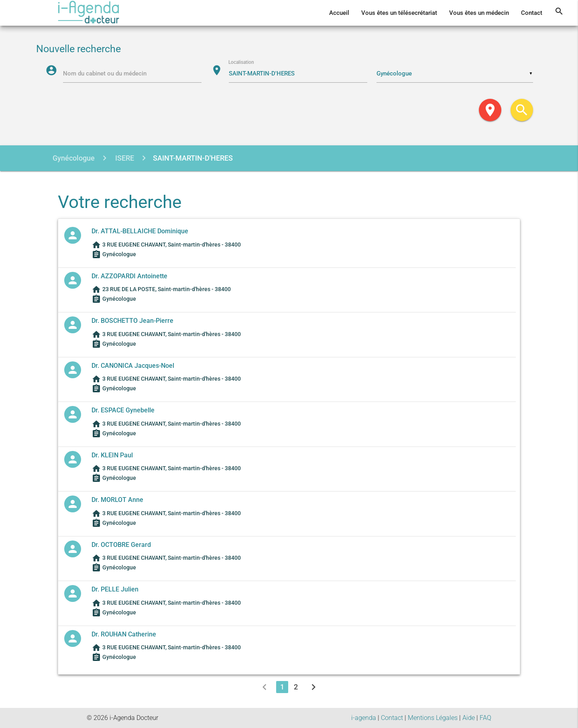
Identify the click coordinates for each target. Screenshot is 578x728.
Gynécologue (74, 158)
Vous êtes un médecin (479, 13)
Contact (532, 13)
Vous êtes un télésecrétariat (399, 13)
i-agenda (364, 718)
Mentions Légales (433, 718)
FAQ (485, 718)
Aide (469, 718)
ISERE (124, 158)
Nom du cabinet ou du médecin (105, 73)
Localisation (242, 63)
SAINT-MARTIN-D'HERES (193, 158)
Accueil (339, 13)
